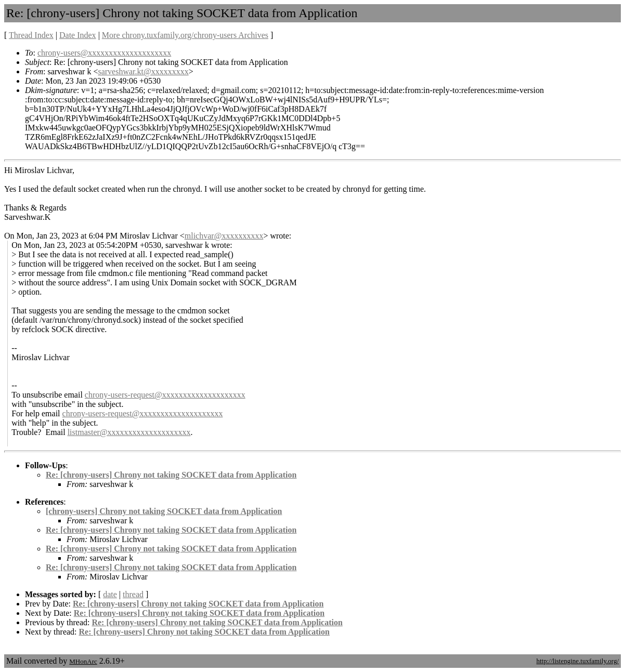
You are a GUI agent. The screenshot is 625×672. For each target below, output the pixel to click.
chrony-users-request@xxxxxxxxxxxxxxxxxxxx (165, 395)
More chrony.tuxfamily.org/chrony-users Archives (185, 35)
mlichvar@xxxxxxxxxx (224, 236)
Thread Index (31, 35)
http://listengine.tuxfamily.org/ (577, 661)
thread (133, 594)
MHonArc (83, 661)
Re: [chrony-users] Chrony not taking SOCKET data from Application (171, 475)
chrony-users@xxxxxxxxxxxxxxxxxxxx (104, 53)
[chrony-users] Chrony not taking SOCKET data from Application (164, 511)
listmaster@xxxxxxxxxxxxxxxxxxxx (129, 432)
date (110, 594)
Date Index (78, 35)
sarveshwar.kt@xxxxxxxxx (143, 71)
